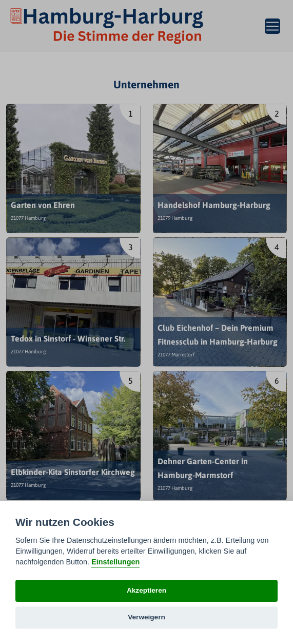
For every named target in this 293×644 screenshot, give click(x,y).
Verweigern (146, 617)
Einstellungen (115, 562)
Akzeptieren (146, 590)
